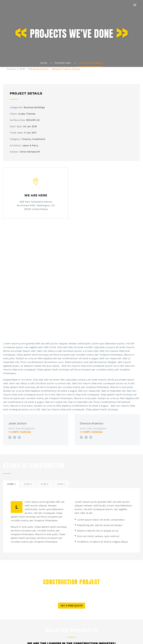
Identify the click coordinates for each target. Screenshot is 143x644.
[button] (71, 548)
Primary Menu (135, 5)
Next (134, 638)
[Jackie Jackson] (36, 372)
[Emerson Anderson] (107, 372)
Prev (9, 638)
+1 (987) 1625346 (20, 374)
